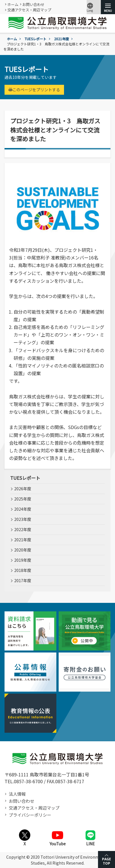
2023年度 (23, 519)
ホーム (13, 4)
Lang (90, 7)
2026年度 (23, 489)
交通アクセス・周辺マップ (29, 10)
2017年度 (23, 580)
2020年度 (23, 550)
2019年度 (23, 560)
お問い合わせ (33, 4)
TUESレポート (36, 39)
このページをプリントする (34, 90)
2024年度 (23, 509)
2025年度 (23, 499)
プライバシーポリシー (30, 815)
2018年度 (23, 570)
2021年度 (61, 39)
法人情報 (17, 794)
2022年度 (23, 529)
